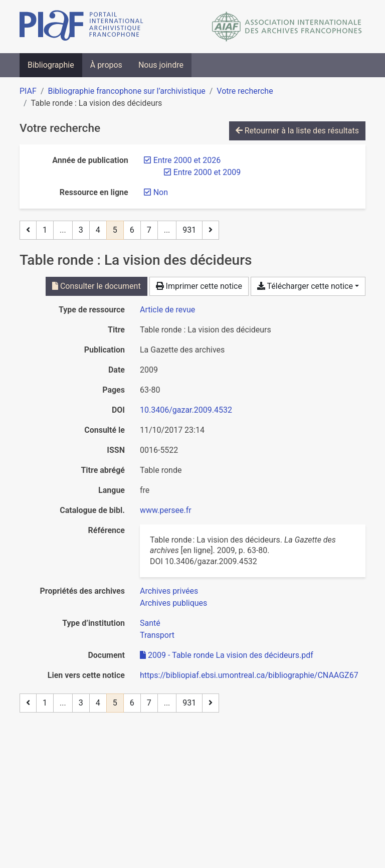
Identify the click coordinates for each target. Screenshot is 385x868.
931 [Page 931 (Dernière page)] (189, 230)
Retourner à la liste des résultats (297, 131)
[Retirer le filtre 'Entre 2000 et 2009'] (207, 172)
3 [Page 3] (81, 230)
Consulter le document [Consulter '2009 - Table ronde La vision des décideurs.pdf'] (97, 286)
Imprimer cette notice (199, 286)
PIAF (28, 91)
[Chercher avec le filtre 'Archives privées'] (169, 591)
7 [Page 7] (149, 230)
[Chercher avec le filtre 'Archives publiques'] (173, 603)
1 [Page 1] (45, 230)
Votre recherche (245, 91)
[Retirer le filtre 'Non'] (161, 192)
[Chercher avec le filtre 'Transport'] (157, 635)
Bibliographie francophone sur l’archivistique (126, 91)
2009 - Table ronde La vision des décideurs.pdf (227, 655)
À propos (106, 65)
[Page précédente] (28, 230)
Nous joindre (161, 65)
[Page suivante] (211, 230)
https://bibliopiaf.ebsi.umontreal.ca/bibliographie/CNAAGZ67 (249, 675)
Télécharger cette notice (305, 286)
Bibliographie (51, 65)
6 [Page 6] (132, 230)
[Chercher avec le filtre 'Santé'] (150, 623)
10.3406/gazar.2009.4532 (186, 410)
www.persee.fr (166, 510)
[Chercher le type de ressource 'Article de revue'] (167, 310)
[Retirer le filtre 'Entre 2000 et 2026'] (187, 160)
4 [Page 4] (98, 230)
